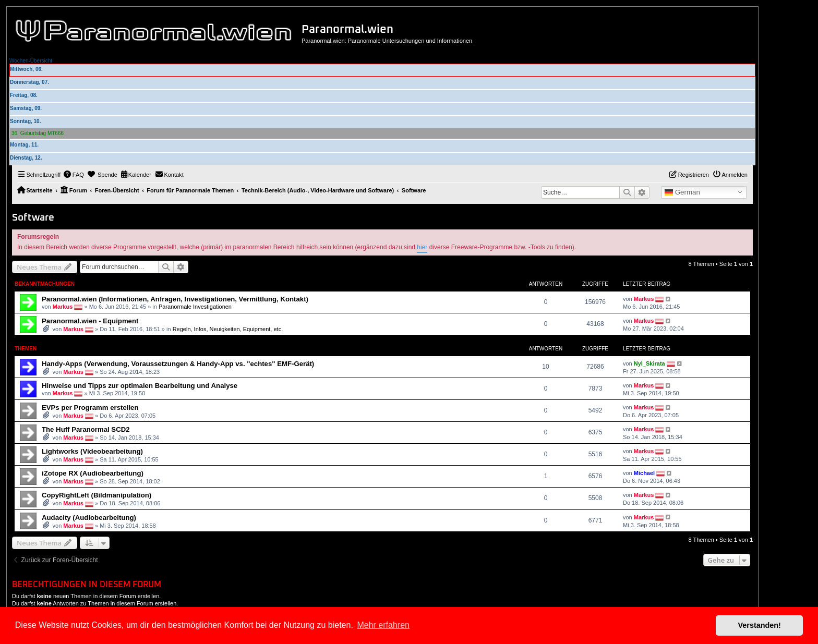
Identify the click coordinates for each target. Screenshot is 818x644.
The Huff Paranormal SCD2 (86, 429)
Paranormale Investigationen (195, 307)
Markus (63, 307)
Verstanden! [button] (760, 625)
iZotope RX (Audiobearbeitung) (93, 473)
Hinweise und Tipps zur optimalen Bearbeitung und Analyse (140, 386)
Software (33, 218)
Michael (644, 473)
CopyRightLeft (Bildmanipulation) (97, 495)
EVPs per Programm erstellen (90, 408)
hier (422, 247)
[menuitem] (74, 175)
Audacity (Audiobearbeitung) (89, 518)
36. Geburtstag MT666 (38, 133)
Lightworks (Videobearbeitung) (92, 451)
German (682, 192)
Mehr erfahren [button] (383, 625)
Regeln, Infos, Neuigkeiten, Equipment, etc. (228, 329)
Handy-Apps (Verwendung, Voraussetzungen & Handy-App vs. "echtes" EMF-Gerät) (178, 364)
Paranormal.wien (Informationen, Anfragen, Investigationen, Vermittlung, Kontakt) (175, 299)
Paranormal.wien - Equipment (90, 321)
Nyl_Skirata (649, 363)
